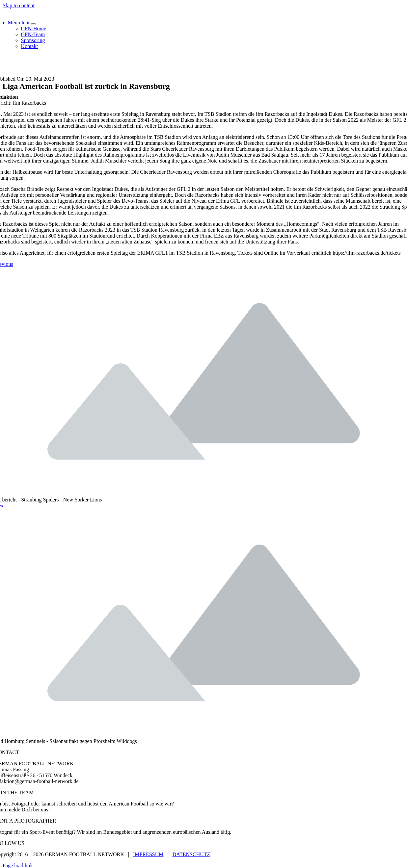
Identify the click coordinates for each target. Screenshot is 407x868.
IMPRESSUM (148, 854)
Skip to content (19, 5)
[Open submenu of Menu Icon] (33, 24)
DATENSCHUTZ (191, 854)
